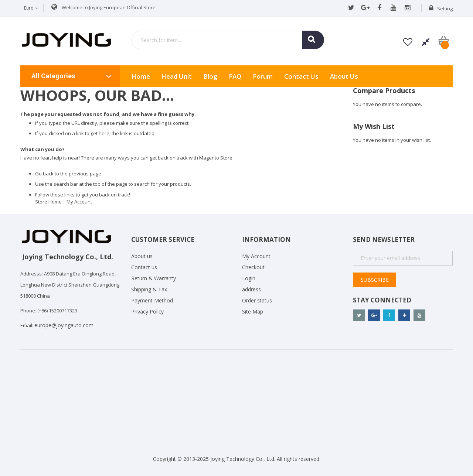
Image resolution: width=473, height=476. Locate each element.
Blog (210, 76)
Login (249, 278)
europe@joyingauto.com (64, 325)
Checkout (253, 267)
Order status (257, 300)
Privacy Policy (147, 311)
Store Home (48, 202)
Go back (44, 174)
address (251, 289)
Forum (263, 76)
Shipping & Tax (149, 289)
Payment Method (152, 300)
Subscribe (375, 280)
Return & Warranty (154, 278)
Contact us (144, 267)
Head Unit (176, 76)
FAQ (235, 76)
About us (344, 76)
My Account (79, 202)
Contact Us (301, 76)
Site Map (253, 311)
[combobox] (228, 40)
